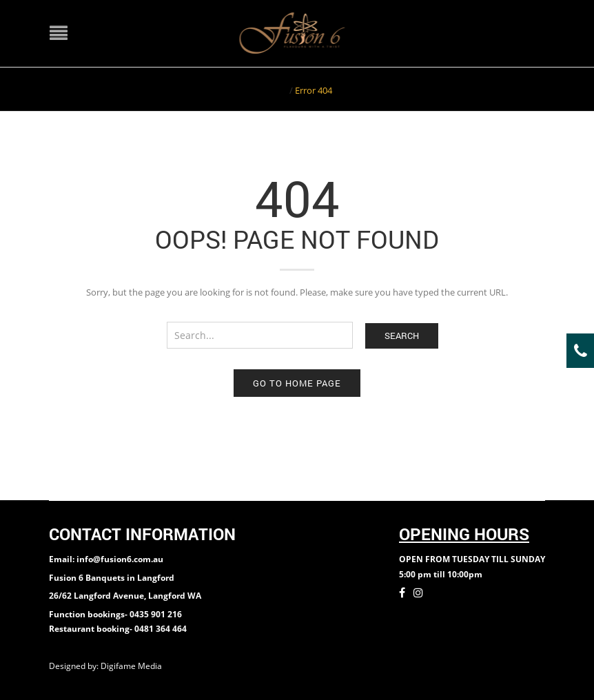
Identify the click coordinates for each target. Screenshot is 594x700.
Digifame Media (132, 666)
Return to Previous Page (492, 89)
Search (402, 336)
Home (275, 90)
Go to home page (297, 383)
